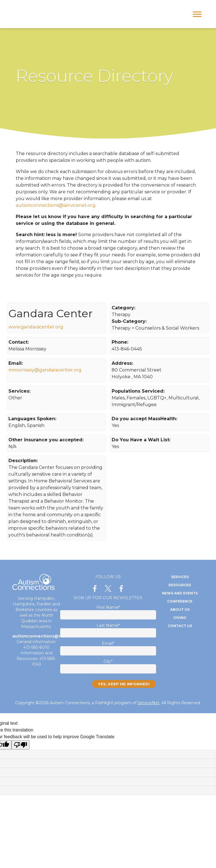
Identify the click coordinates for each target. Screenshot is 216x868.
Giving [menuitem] (180, 618)
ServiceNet (148, 703)
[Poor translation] (21, 745)
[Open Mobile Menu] (199, 16)
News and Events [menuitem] (180, 593)
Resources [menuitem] (180, 585)
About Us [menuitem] (180, 609)
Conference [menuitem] (180, 601)
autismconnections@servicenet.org (56, 205)
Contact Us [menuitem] (180, 626)
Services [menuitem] (180, 577)
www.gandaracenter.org (36, 327)
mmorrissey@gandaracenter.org (45, 370)
